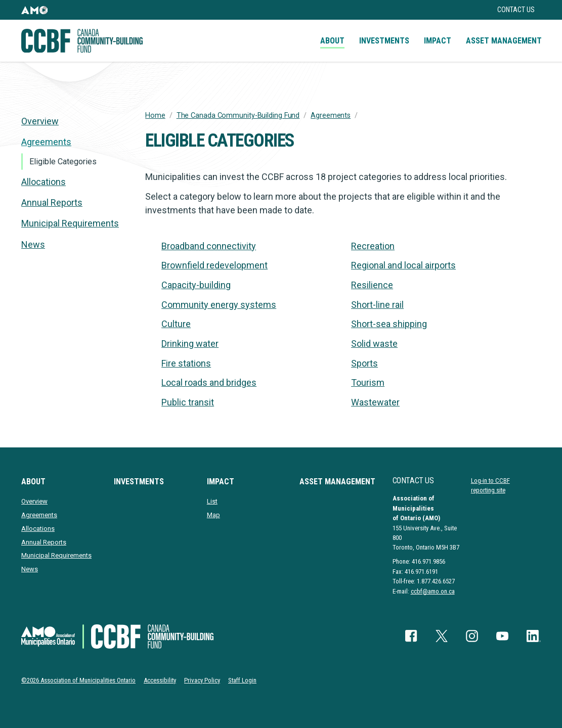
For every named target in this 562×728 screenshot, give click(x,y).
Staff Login (242, 680)
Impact (438, 41)
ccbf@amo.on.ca (433, 591)
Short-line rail (377, 305)
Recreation (373, 246)
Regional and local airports (403, 265)
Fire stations (186, 363)
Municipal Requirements (70, 223)
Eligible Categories (63, 162)
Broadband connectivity (209, 246)
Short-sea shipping (389, 324)
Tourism (368, 382)
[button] (34, 10)
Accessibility (160, 680)
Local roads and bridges (209, 382)
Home (155, 116)
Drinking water (190, 344)
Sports (364, 363)
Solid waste (374, 344)
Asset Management (504, 41)
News (33, 244)
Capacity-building (196, 285)
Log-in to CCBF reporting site (490, 485)
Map (213, 515)
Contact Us (516, 10)
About (332, 41)
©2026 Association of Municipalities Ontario (78, 680)
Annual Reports (52, 202)
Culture (176, 324)
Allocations (44, 182)
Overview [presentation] (40, 121)
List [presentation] (212, 501)
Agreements (331, 116)
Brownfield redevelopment (214, 265)
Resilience (372, 285)
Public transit (188, 402)
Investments (384, 41)
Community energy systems (219, 305)
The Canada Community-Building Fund (238, 116)
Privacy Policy (202, 680)
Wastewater (375, 402)
